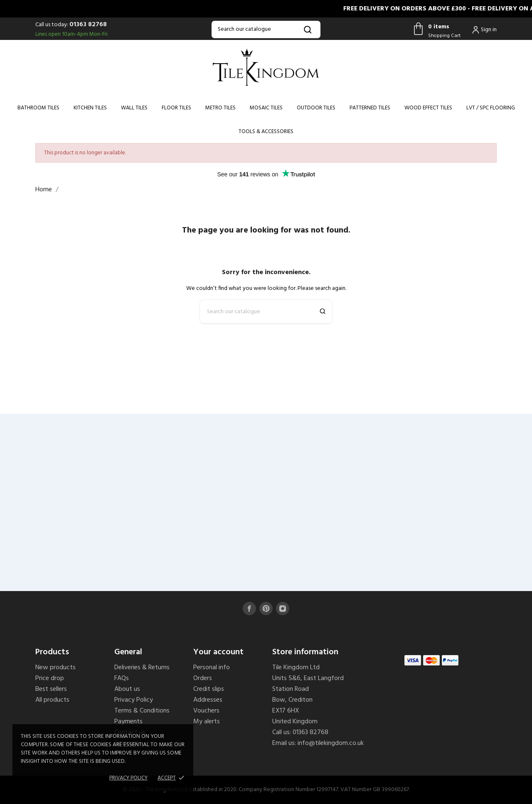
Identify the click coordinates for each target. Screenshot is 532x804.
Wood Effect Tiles (428, 108)
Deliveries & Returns (142, 668)
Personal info (212, 668)
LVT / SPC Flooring (491, 108)
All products (52, 700)
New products (55, 668)
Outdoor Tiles (316, 108)
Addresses (208, 700)
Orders (203, 678)
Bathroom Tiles (38, 108)
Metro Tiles (220, 108)
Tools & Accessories (266, 132)
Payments (128, 722)
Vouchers (206, 711)
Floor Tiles (176, 108)
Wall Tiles (134, 108)
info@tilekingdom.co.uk (331, 743)
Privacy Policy (134, 700)
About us (127, 689)
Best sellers (51, 689)
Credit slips (209, 689)
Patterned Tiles (370, 108)
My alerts (207, 722)
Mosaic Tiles (266, 108)
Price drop (50, 678)
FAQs (122, 678)
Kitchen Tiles (90, 108)
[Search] (266, 30)
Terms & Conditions (142, 711)
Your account (218, 652)
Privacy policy (128, 778)
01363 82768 (88, 25)
